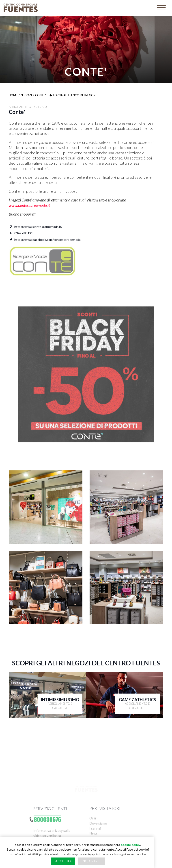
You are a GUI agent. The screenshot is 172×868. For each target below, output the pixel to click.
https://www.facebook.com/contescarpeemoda (45, 240)
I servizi (95, 835)
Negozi (26, 95)
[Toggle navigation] (161, 8)
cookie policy (130, 845)
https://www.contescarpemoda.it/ (35, 227)
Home (13, 95)
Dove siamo (98, 829)
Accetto (63, 861)
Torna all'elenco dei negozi (73, 95)
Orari (93, 824)
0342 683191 (21, 233)
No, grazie (92, 861)
